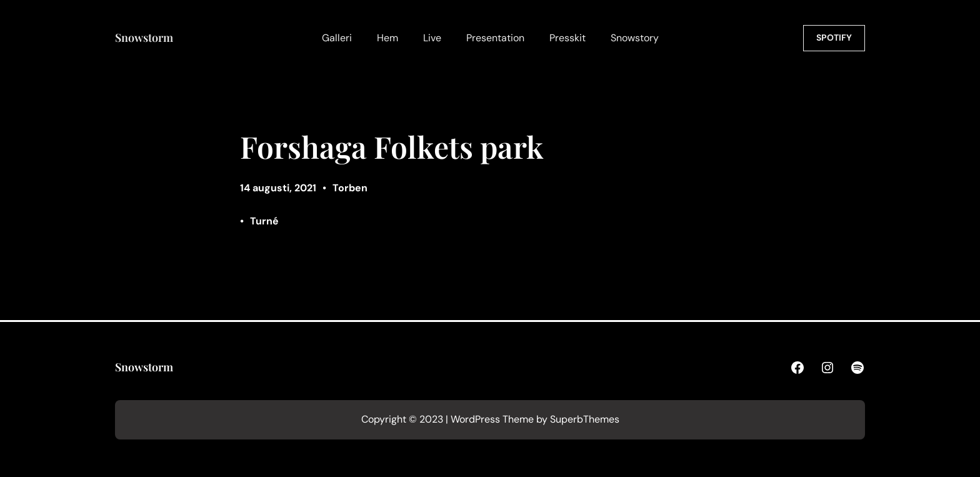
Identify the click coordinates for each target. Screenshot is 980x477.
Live (432, 38)
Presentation (495, 38)
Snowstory (635, 38)
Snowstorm (144, 38)
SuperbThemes (585, 419)
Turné (264, 221)
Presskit (567, 38)
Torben (350, 188)
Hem (387, 38)
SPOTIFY (834, 38)
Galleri (337, 38)
